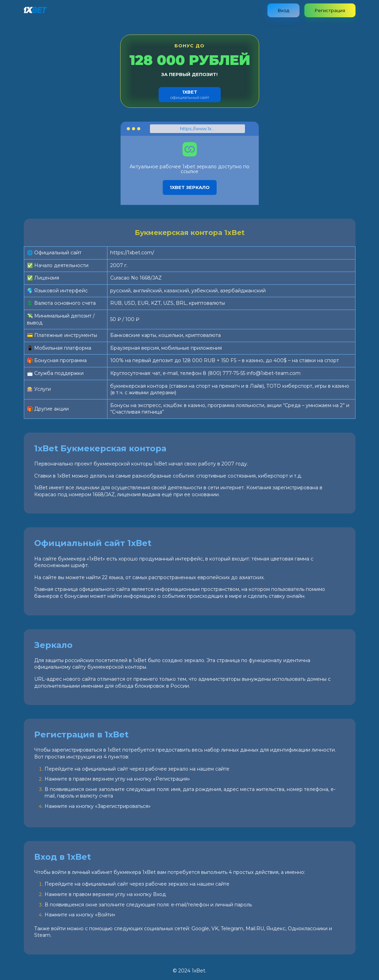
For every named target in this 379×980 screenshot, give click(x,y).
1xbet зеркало (190, 187)
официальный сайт (190, 95)
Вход (283, 10)
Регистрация (330, 10)
